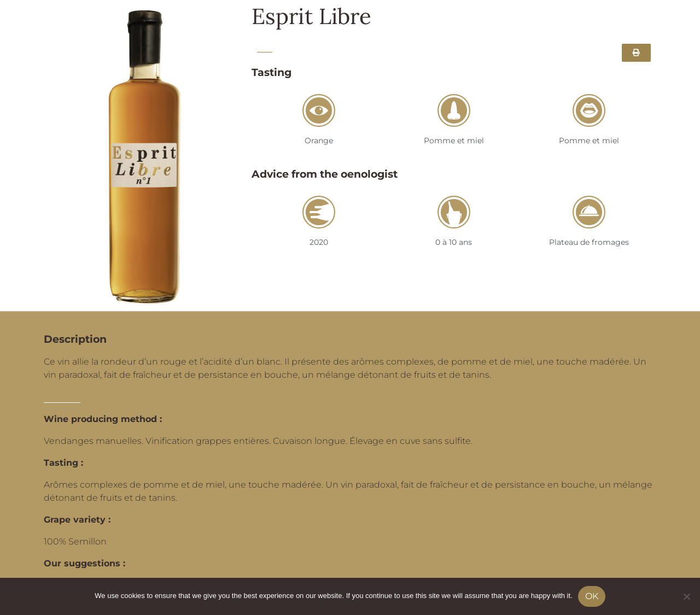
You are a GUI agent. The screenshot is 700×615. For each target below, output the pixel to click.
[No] (686, 596)
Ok (592, 596)
